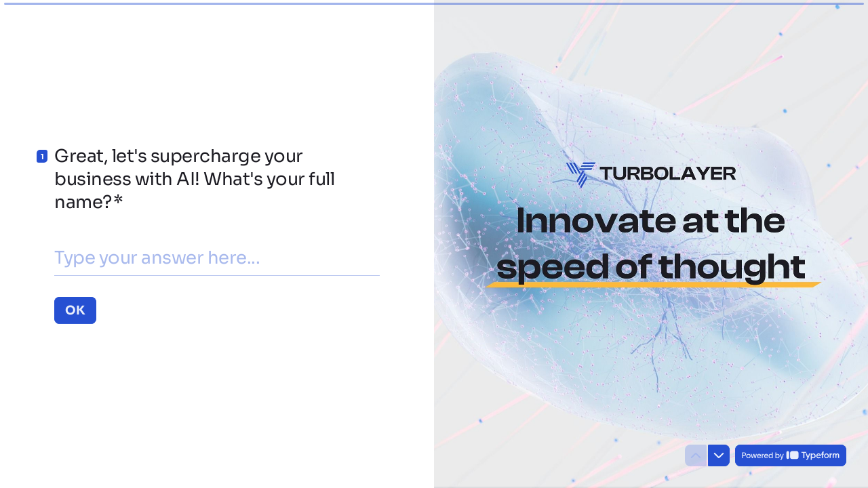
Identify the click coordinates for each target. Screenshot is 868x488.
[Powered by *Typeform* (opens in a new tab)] (791, 455)
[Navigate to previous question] (696, 455)
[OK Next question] (75, 310)
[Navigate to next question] (719, 455)
